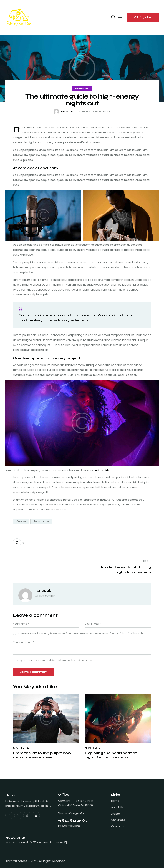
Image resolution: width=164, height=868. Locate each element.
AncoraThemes (16, 861)
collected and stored (81, 661)
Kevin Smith (101, 470)
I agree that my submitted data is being (56, 661)
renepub (43, 590)
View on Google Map (72, 813)
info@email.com (69, 826)
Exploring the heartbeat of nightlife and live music (111, 755)
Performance (41, 521)
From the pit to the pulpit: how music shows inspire (42, 755)
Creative (21, 521)
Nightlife (82, 89)
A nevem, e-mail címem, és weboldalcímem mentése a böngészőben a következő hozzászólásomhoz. (82, 633)
